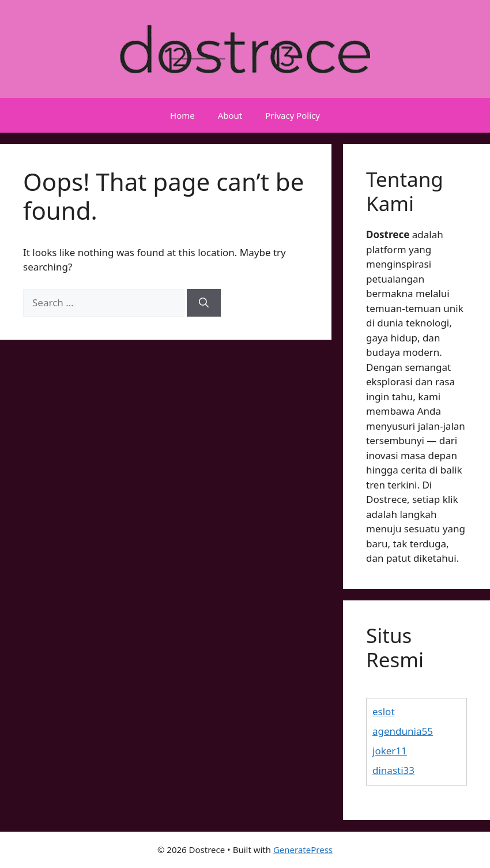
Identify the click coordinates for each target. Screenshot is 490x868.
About (230, 115)
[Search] (204, 303)
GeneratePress (303, 850)
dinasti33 (393, 770)
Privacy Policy (293, 115)
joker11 (390, 751)
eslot (384, 711)
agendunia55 (403, 731)
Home (182, 115)
